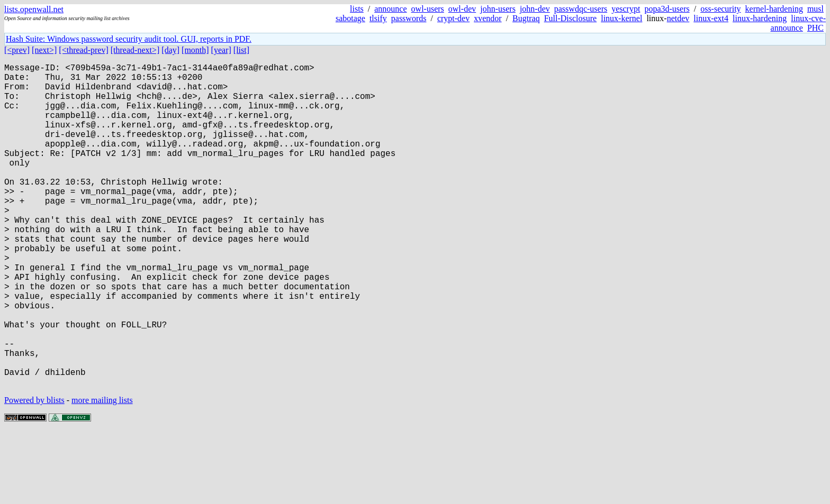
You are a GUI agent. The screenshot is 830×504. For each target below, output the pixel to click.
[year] (221, 50)
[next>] (44, 50)
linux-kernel (621, 18)
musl (815, 9)
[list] (241, 50)
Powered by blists (34, 472)
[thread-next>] (135, 50)
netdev (678, 18)
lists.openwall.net (34, 9)
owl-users (428, 9)
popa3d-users (667, 9)
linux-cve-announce (798, 23)
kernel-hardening (774, 9)
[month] (195, 50)
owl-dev (462, 9)
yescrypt (626, 9)
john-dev (535, 9)
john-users (498, 9)
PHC (815, 28)
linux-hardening (760, 18)
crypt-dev (453, 18)
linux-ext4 (711, 18)
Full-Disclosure (571, 18)
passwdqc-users (581, 9)
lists (357, 9)
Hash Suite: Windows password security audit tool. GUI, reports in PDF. (129, 39)
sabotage (350, 18)
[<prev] (17, 50)
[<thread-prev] (83, 50)
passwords (409, 18)
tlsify (378, 18)
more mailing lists (102, 472)
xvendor (488, 18)
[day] (170, 50)
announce (390, 9)
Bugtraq (526, 18)
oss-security (720, 9)
